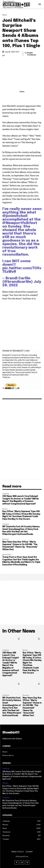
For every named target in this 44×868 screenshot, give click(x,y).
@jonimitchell (15, 216)
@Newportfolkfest (20, 223)
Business (6, 539)
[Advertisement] (22, 603)
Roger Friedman (32, 54)
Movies (5, 509)
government (7, 554)
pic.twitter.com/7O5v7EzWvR (22, 270)
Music (5, 15)
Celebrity (6, 494)
